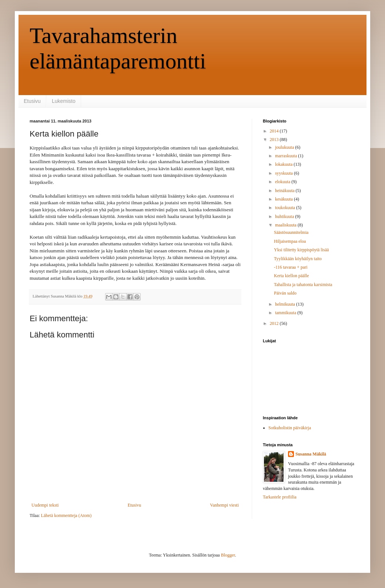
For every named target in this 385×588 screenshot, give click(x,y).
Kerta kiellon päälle (292, 276)
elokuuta (283, 182)
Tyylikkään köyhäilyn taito (298, 259)
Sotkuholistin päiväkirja (290, 428)
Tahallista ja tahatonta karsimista (303, 285)
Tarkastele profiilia (280, 497)
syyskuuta (284, 173)
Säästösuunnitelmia (291, 232)
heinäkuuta (285, 191)
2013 (275, 140)
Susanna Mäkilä (311, 454)
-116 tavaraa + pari (291, 267)
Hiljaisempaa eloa (290, 241)
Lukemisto (64, 101)
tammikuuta (286, 313)
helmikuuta (286, 304)
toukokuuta (286, 208)
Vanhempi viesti (224, 505)
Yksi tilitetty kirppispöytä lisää (301, 250)
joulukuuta (285, 147)
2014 (275, 131)
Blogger (228, 555)
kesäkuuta (284, 199)
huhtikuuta (285, 216)
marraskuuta (287, 156)
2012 (275, 323)
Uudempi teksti (45, 505)
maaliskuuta (286, 225)
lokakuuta (284, 164)
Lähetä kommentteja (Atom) (66, 515)
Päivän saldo (285, 293)
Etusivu (32, 101)
